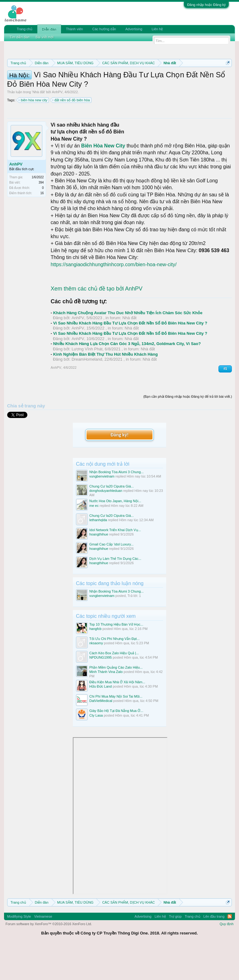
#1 (225, 401)
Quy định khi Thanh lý (81, 85)
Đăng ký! (119, 467)
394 (41, 215)
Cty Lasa (96, 748)
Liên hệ (157, 29)
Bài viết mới (45, 37)
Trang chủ (25, 29)
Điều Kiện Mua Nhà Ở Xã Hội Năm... (117, 715)
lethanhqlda (98, 552)
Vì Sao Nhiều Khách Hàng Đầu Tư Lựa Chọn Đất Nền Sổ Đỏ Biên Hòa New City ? (130, 355)
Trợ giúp (175, 949)
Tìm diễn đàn (20, 37)
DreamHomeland (87, 392)
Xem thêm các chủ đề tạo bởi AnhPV (97, 321)
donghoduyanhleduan (106, 523)
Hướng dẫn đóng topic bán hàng (150, 85)
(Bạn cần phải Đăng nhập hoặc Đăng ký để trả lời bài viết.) (187, 429)
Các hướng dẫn (104, 29)
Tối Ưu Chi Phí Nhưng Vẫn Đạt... (115, 671)
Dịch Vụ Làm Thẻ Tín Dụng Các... (115, 591)
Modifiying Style (19, 949)
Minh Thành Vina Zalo (106, 704)
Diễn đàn (49, 29)
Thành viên (74, 29)
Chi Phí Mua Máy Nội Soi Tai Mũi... (116, 729)
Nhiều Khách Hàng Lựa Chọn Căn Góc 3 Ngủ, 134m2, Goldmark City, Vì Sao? (127, 376)
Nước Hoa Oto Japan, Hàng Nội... (115, 534)
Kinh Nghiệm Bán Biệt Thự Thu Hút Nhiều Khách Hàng (105, 387)
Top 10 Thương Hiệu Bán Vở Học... (116, 657)
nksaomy (96, 676)
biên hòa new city (33, 133)
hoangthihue (99, 567)
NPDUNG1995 (101, 690)
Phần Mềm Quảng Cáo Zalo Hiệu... (116, 700)
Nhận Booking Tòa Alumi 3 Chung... (117, 505)
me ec (94, 538)
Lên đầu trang (214, 949)
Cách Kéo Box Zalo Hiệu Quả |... (114, 686)
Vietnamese (43, 949)
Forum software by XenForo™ (49, 956)
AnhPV (57, 125)
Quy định (227, 956)
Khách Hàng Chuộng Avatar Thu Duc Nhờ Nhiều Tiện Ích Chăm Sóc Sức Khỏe (128, 345)
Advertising (134, 29)
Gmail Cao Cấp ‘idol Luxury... (111, 577)
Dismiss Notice (227, 77)
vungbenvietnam (102, 509)
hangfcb (95, 661)
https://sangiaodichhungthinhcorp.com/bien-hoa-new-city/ (114, 297)
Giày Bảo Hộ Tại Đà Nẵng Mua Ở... (116, 743)
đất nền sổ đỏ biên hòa (71, 133)
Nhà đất (39, 125)
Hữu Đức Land (101, 719)
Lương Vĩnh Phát (87, 381)
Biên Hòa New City (103, 178)
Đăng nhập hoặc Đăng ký (206, 5)
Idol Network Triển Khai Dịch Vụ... (115, 562)
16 (42, 226)
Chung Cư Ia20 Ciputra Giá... (112, 519)
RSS (230, 949)
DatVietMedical (101, 733)
